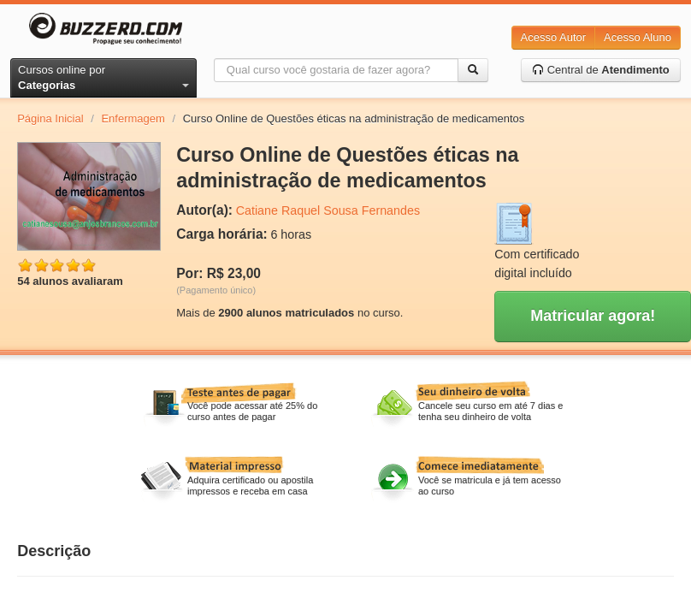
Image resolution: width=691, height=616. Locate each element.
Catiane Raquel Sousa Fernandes (328, 210)
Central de (601, 70)
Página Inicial (50, 118)
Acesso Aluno (638, 37)
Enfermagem (133, 118)
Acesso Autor (554, 37)
